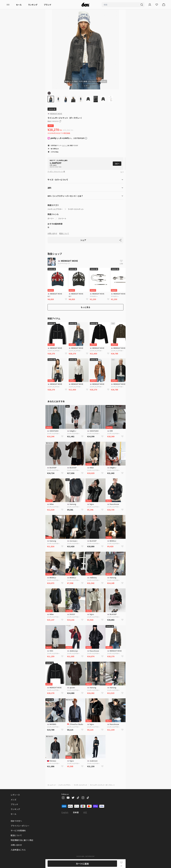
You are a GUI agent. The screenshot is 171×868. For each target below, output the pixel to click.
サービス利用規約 (18, 830)
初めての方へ (16, 821)
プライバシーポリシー (20, 826)
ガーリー (51, 218)
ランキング (33, 5)
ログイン (65, 145)
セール (19, 5)
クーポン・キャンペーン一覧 (56, 171)
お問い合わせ (52, 233)
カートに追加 (82, 864)
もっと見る (85, 307)
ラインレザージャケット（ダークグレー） (103, 785)
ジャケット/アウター (55, 209)
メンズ (13, 800)
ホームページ (52, 785)
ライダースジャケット (76, 209)
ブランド (48, 5)
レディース (15, 795)
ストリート (62, 218)
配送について (64, 233)
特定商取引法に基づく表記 (22, 840)
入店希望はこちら (18, 850)
